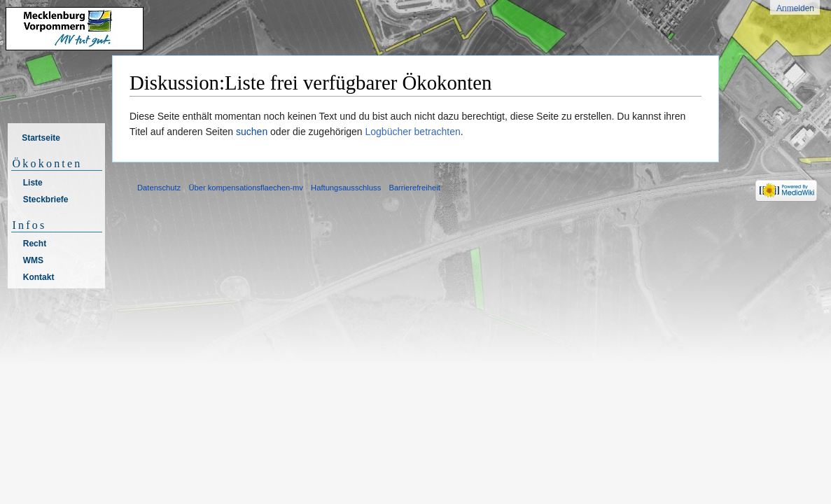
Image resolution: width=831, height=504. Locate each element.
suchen (252, 132)
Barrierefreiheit (414, 188)
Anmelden (795, 8)
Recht (35, 244)
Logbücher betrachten (413, 132)
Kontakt (39, 277)
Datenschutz (159, 188)
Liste (33, 183)
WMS (33, 260)
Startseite (41, 138)
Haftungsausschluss (346, 188)
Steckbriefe (46, 199)
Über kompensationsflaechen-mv (246, 188)
